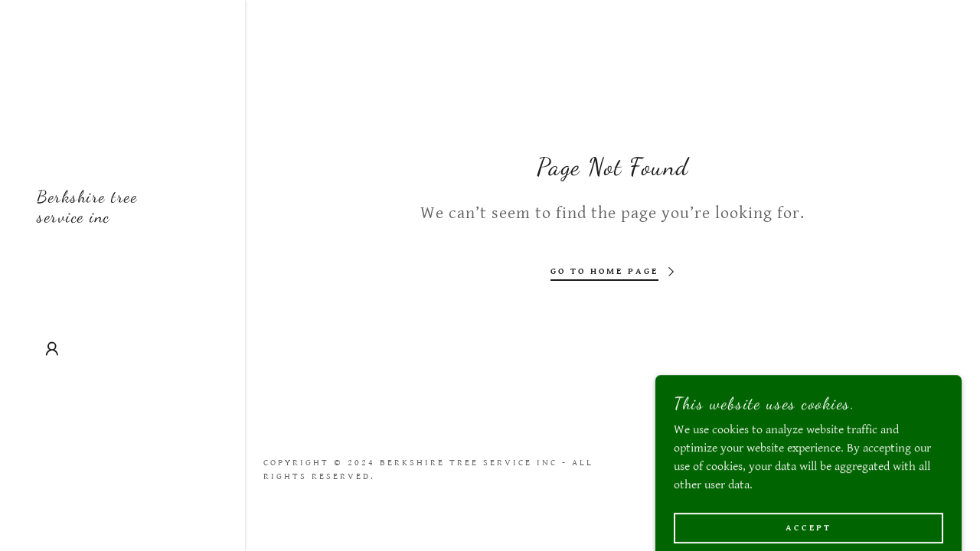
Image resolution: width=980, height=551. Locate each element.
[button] (52, 349)
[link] (122, 218)
